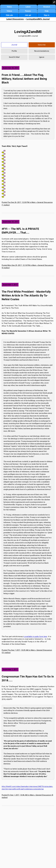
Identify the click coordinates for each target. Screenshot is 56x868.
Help (47, 11)
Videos (9, 11)
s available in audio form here (35, 637)
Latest (28, 7)
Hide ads (9, 15)
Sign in (47, 15)
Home (9, 7)
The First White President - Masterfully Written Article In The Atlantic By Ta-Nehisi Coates (26, 295)
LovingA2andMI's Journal (38, 19)
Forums (28, 11)
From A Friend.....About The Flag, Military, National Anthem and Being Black (24, 79)
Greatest (47, 7)
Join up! (28, 15)
